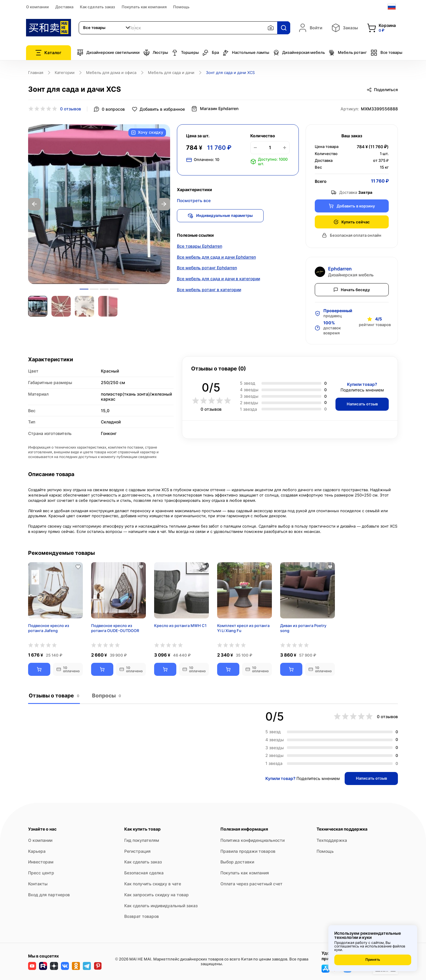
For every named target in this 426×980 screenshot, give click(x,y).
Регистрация (137, 851)
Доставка (64, 7)
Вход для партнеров (49, 895)
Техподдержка (332, 840)
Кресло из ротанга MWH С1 (180, 626)
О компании (37, 7)
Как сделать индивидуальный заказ (161, 905)
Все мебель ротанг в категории (209, 290)
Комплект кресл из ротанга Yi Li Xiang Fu (243, 628)
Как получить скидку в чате (153, 884)
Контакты (38, 884)
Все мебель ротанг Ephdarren (207, 269)
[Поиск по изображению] (271, 28)
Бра (211, 53)
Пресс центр (41, 873)
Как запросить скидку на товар (156, 895)
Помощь (181, 7)
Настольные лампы (246, 53)
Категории (65, 72)
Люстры (156, 53)
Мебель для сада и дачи (171, 72)
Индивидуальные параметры (221, 215)
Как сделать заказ (97, 7)
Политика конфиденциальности (252, 840)
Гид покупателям (142, 840)
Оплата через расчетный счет (251, 884)
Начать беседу (352, 289)
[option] (99, 204)
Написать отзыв (361, 404)
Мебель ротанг (348, 53)
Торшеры (185, 53)
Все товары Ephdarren (200, 247)
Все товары (386, 53)
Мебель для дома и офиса (111, 72)
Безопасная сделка (144, 873)
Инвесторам (41, 862)
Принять (373, 960)
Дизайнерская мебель (299, 53)
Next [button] (164, 204)
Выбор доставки (237, 862)
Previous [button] (34, 204)
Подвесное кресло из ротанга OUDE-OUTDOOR (115, 628)
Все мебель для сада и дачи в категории (218, 279)
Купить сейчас (352, 221)
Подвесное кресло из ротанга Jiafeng (49, 628)
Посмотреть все (194, 200)
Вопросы (106, 695)
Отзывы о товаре (54, 695)
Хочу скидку (147, 132)
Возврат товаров (142, 916)
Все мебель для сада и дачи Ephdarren (216, 258)
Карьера (37, 851)
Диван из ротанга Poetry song (303, 628)
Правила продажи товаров (248, 851)
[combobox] (107, 28)
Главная (36, 72)
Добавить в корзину (352, 205)
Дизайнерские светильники (108, 53)
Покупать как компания (144, 7)
